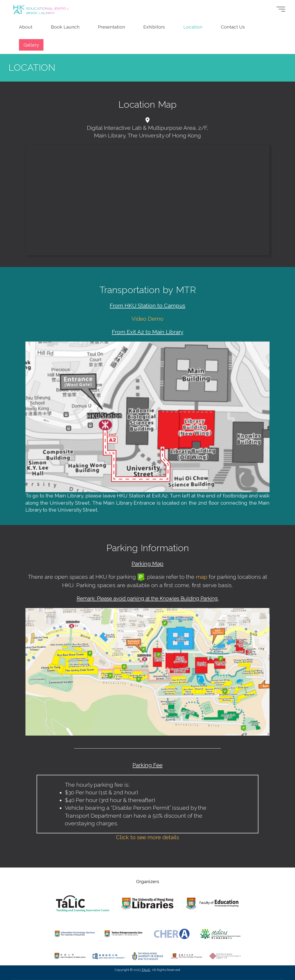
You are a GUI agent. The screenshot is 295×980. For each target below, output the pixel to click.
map (202, 577)
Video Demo (147, 319)
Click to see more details (147, 837)
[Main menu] (279, 9)
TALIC (146, 970)
